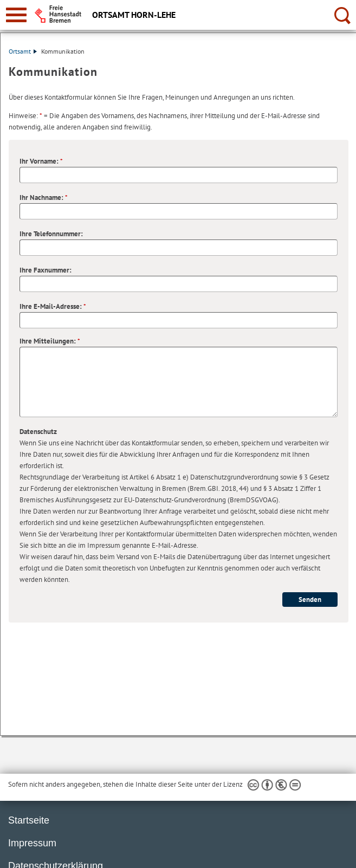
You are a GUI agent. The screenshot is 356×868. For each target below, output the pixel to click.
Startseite (29, 820)
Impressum (32, 843)
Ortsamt (23, 51)
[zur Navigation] (16, 15)
